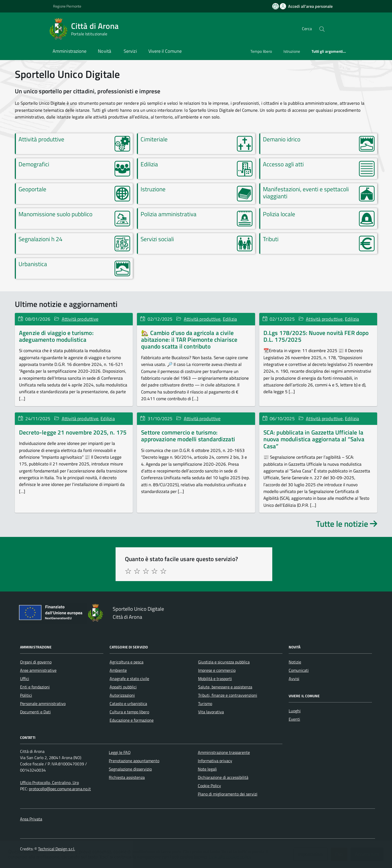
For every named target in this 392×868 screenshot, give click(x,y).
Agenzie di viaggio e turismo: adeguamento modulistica (56, 336)
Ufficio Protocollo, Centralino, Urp (49, 782)
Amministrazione (69, 51)
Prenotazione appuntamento (134, 761)
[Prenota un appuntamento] (276, 6)
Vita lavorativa (211, 712)
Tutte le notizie (347, 524)
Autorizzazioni (122, 695)
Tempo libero (261, 51)
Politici (26, 695)
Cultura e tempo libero (129, 712)
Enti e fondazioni (35, 687)
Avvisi (294, 679)
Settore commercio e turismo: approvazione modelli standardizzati (188, 436)
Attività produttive (80, 319)
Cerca (307, 29)
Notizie (295, 662)
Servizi (130, 51)
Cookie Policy (209, 786)
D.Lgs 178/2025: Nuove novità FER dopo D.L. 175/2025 (316, 336)
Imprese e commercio (217, 670)
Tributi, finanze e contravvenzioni (228, 695)
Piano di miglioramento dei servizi (228, 794)
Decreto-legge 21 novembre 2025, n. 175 (73, 432)
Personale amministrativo (43, 703)
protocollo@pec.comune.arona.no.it (60, 789)
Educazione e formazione (132, 720)
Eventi (294, 719)
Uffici (25, 679)
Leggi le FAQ (120, 752)
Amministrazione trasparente (224, 752)
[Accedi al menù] (25, 28)
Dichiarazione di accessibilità (223, 777)
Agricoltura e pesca (127, 662)
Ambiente (118, 670)
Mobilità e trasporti (215, 679)
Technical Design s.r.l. (56, 849)
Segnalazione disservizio (130, 769)
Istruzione (292, 51)
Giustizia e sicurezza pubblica (224, 662)
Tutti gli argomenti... (329, 51)
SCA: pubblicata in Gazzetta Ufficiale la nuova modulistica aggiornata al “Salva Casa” (314, 439)
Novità (105, 51)
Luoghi (295, 711)
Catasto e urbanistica (128, 703)
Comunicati (299, 670)
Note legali (207, 769)
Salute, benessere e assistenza (225, 687)
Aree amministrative (38, 670)
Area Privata (31, 819)
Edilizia (230, 319)
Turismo (205, 703)
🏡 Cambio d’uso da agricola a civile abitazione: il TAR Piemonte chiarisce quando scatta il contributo (189, 340)
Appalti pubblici (123, 687)
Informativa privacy (215, 761)
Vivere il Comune (165, 51)
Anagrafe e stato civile (129, 679)
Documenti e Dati (35, 712)
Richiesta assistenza (127, 777)
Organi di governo (36, 662)
